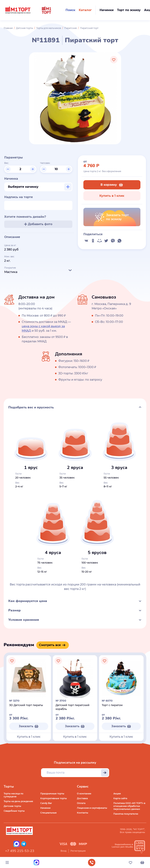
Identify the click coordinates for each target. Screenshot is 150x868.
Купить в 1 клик (112, 196)
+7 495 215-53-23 (20, 851)
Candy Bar (46, 803)
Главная (8, 28)
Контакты (83, 813)
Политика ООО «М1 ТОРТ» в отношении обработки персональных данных (129, 806)
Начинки (45, 808)
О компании (84, 794)
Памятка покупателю (126, 814)
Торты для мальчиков (49, 28)
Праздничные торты (52, 794)
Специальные (48, 813)
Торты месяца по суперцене (14, 795)
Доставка (82, 798)
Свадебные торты (14, 811)
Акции (117, 794)
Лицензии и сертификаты (92, 808)
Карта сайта (120, 798)
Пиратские (70, 28)
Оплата (81, 803)
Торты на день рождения (18, 801)
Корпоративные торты (54, 798)
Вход (63, 851)
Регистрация (78, 851)
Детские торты (24, 28)
